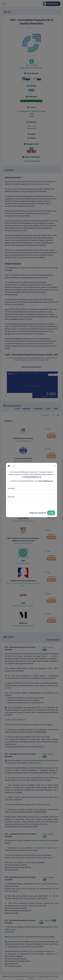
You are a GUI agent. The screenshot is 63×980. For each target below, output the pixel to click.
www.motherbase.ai (46, 481)
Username (11, 488)
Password (11, 497)
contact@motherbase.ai (32, 477)
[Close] (55, 466)
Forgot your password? (38, 513)
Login (51, 513)
